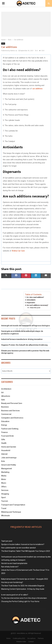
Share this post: (35, 308)
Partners (41, 638)
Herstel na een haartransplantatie (14, 563)
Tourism (5, 501)
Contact (31, 642)
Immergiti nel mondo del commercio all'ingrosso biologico (26, 326)
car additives (37, 89)
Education (5, 421)
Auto (3, 43)
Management (7, 469)
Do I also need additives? (35, 297)
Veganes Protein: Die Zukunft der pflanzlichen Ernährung (24, 345)
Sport (3, 497)
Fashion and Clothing (10, 429)
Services (5, 490)
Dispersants (31, 303)
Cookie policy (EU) (19, 638)
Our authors (31, 638)
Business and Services (10, 411)
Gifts (3, 440)
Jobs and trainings (9, 458)
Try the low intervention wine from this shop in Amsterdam (24, 598)
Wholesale (5, 516)
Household (6, 450)
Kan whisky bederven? (10, 567)
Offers (4, 487)
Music (4, 483)
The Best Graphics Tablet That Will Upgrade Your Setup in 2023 (26, 551)
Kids (3, 461)
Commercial (6, 414)
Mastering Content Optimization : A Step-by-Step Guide (23, 589)
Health (4, 443)
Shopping (5, 494)
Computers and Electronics (12, 418)
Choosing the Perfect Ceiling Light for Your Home (20, 601)
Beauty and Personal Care (12, 403)
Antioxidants (31, 300)
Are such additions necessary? (37, 305)
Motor (4, 479)
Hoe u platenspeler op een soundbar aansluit (18, 548)
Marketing (5, 472)
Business (5, 407)
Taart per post (7, 541)
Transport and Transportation (13, 505)
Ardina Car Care (18, 251)
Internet (4, 454)
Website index (21, 642)
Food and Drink (7, 436)
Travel (4, 508)
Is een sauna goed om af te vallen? (15, 595)
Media (4, 476)
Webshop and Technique (11, 512)
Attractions (6, 396)
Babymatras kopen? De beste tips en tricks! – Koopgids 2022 (25, 579)
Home (8, 638)
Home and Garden (9, 447)
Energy (4, 425)
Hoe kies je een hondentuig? (12, 582)
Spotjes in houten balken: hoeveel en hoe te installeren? (23, 544)
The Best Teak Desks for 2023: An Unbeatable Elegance (23, 586)
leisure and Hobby (9, 465)
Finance (4, 432)
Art (2, 392)
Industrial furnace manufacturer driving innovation (22, 339)
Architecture (6, 389)
